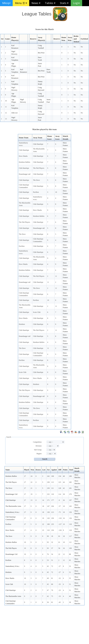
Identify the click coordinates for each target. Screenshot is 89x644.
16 (64, 518)
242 (48, 476)
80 (52, 584)
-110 (60, 518)
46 (70, 596)
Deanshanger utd (25, 174)
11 (6, 107)
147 (48, 506)
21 (32, 488)
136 (70, 518)
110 (48, 530)
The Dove (36, 180)
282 (70, 482)
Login (76, 3)
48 (64, 476)
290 (70, 476)
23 (43, 530)
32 (52, 542)
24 (32, 476)
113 (52, 482)
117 (70, 536)
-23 (60, 590)
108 (52, 476)
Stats (64, 3)
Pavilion (36, 192)
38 (64, 494)
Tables (50, 3)
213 (52, 512)
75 (52, 596)
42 (64, 488)
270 (70, 494)
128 (60, 488)
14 (43, 500)
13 (6, 119)
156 (70, 512)
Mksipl (6, 3)
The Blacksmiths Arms (13, 506)
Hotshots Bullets (25, 162)
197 (70, 500)
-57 (60, 506)
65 (70, 560)
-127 (60, 524)
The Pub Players (39, 168)
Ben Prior (41, 53)
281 (70, 488)
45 (48, 566)
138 (48, 512)
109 (70, 548)
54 (52, 554)
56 (59, 548)
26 (64, 500)
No (75, 47)
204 (52, 506)
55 (70, 578)
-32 (60, 578)
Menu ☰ (21, 3)
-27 (60, 566)
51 (52, 560)
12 (6, 113)
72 (52, 566)
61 (59, 542)
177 (52, 500)
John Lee (15, 113)
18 (43, 506)
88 (70, 554)
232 (48, 494)
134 (60, 476)
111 (52, 488)
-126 (60, 530)
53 (48, 560)
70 (52, 590)
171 (48, 500)
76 (48, 554)
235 (52, 524)
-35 (60, 584)
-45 (60, 602)
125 (60, 482)
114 (60, 494)
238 (48, 482)
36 (48, 602)
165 (70, 506)
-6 (59, 500)
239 (48, 488)
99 (48, 536)
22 (32, 482)
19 (32, 494)
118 (52, 494)
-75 (60, 512)
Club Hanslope (38, 144)
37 (52, 548)
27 (25, 476)
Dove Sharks (23, 156)
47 (48, 590)
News (36, 3)
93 (48, 542)
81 (59, 536)
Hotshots (22, 324)
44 (64, 482)
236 (52, 530)
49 (48, 578)
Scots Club (37, 312)
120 (48, 518)
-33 (60, 596)
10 (6, 101)
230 (52, 518)
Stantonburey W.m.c (12, 512)
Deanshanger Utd (11, 494)
